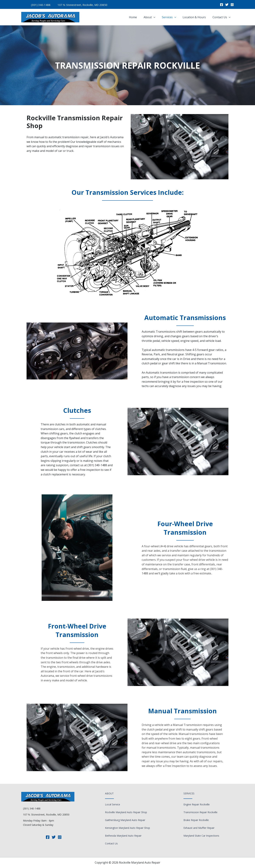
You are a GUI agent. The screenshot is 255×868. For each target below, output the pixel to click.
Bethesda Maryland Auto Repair (123, 836)
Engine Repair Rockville (197, 804)
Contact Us (222, 17)
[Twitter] (227, 5)
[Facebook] (222, 5)
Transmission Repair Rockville (200, 812)
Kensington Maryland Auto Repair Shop (127, 828)
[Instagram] (232, 5)
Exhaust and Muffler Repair (199, 828)
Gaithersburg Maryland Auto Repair (125, 820)
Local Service (113, 804)
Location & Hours (196, 17)
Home (137, 17)
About (153, 17)
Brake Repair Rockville (196, 820)
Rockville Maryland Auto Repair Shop (126, 812)
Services (171, 17)
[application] (157, 17)
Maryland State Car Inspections (201, 836)
